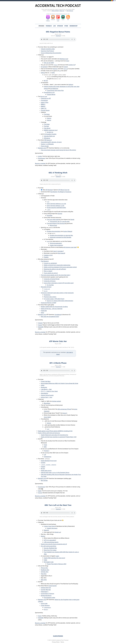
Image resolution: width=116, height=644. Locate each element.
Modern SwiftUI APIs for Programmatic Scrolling (54, 307)
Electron (55, 69)
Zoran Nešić (47, 417)
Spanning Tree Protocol (47, 51)
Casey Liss (62, 11)
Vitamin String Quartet (47, 395)
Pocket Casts (58, 20)
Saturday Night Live (49, 136)
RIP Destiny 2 (48, 140)
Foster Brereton (45, 606)
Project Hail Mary (46, 381)
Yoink (45, 445)
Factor (40, 616)
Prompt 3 (47, 451)
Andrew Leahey (56, 401)
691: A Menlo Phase (58, 363)
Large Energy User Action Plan (55, 90)
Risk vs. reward (48, 271)
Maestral (46, 530)
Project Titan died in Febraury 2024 (57, 564)
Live (54, 26)
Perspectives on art (49, 92)
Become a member (40, 163)
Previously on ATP (46, 98)
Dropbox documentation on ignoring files (61, 235)
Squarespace (42, 158)
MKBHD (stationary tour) (51, 130)
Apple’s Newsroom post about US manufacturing (54, 435)
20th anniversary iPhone (64, 409)
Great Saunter (53, 586)
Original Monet (51, 94)
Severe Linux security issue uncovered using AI (54, 544)
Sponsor (60, 26)
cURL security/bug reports (51, 542)
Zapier (40, 491)
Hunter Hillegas (67, 231)
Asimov (49, 423)
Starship (60, 214)
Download (58, 36)
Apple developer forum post (49, 461)
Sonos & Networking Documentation (51, 53)
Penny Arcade (45, 146)
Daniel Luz (58, 532)
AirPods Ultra (45, 572)
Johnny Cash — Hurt (47, 397)
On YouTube (50, 285)
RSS (68, 20)
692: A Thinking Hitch (58, 173)
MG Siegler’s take (49, 562)
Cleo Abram (47, 128)
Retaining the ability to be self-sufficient (55, 269)
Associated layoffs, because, (51, 142)
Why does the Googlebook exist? (50, 317)
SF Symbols (44, 67)
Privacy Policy (56, 642)
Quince (40, 493)
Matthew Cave (64, 59)
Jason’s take (44, 604)
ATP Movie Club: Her (64, 190)
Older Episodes (58, 636)
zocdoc (40, 156)
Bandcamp (44, 387)
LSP (45, 455)
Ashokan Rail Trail (46, 588)
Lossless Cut (72, 65)
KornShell (50, 216)
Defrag (43, 73)
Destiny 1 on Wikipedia (47, 144)
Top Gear (46, 126)
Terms (62, 642)
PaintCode (44, 311)
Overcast (53, 20)
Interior (49, 120)
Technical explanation (56, 243)
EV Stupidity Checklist (50, 134)
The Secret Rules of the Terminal (56, 223)
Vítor (67, 61)
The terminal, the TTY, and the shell (60, 222)
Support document (52, 528)
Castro (63, 20)
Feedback (49, 26)
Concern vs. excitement (50, 263)
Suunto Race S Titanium (48, 594)
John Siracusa (70, 11)
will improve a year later (70, 247)
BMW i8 (43, 106)
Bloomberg (47, 403)
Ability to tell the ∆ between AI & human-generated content (60, 267)
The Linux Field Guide (53, 220)
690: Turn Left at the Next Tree (58, 505)
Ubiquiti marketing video (48, 49)
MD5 (45, 447)
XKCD (43, 313)
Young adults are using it (51, 273)
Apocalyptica (44, 393)
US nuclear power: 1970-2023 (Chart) (54, 299)
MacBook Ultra (45, 570)
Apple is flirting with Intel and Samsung (49, 433)
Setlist (43, 385)
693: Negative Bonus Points (58, 32)
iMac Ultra (44, 580)
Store (66, 26)
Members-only (42, 148)
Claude (40, 325)
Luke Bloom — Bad (46, 389)
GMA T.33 (44, 108)
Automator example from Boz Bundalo (61, 237)
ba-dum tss (50, 132)
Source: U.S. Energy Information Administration (60, 301)
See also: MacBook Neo (50, 548)
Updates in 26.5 (48, 255)
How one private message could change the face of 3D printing (58, 150)
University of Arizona (50, 281)
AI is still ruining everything (49, 546)
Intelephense (48, 457)
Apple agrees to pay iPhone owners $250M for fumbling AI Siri (55, 431)
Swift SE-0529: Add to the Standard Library (55, 473)
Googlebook (58, 315)
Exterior (49, 118)
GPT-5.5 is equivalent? (50, 540)
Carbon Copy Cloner (49, 526)
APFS (53, 73)
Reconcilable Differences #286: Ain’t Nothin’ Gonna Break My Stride (60, 383)
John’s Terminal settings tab (56, 204)
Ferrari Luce (44, 96)
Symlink (43, 463)
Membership (73, 26)
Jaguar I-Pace (45, 102)
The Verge (47, 114)
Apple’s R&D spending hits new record (54, 558)
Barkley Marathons (46, 596)
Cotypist (40, 323)
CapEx (57, 556)
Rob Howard (61, 253)
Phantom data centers (50, 297)
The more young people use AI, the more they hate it (56, 275)
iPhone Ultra (44, 568)
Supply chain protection (56, 245)
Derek (72, 220)
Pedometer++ (45, 592)
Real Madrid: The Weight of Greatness (61, 192)
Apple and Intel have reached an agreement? (53, 437)
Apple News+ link (71, 437)
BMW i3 (43, 104)
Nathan (71, 85)
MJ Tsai (46, 81)
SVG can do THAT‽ (49, 63)
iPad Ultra (44, 574)
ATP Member (49, 190)
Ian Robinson (54, 89)
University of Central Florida (52, 279)
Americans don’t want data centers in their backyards (57, 293)
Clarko (66, 67)
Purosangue (44, 100)
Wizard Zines (53, 225)
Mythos (43, 536)
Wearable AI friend (46, 287)
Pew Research (45, 261)
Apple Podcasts (48, 20)
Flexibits (46, 257)
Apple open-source (46, 471)
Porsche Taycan (45, 110)
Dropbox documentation (54, 231)
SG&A (45, 560)
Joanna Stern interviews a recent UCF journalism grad (59, 283)
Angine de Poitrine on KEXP (49, 303)
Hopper (43, 467)
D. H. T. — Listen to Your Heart (49, 391)
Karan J (65, 413)
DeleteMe (41, 327)
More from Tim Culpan (50, 550)
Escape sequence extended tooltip (56, 208)
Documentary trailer (50, 598)
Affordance (47, 138)
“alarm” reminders (58, 251)
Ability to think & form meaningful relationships (57, 265)
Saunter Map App (46, 590)
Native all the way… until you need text (52, 309)
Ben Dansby (44, 480)
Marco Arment (55, 11)
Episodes (41, 26)
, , (49, 465)
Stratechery (47, 295)
